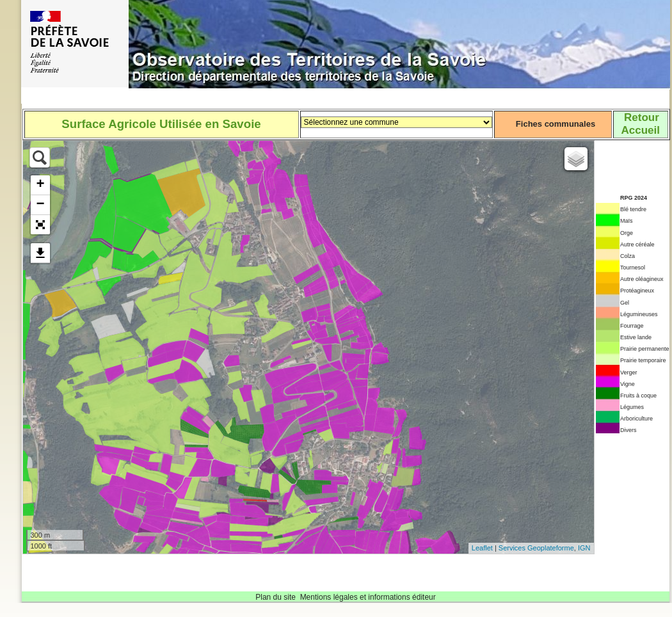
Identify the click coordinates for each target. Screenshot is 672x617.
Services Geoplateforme (536, 548)
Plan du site (276, 597)
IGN (584, 548)
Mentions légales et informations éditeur (368, 597)
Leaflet (482, 548)
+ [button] (40, 185)
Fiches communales (556, 124)
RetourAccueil (640, 124)
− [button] (40, 205)
